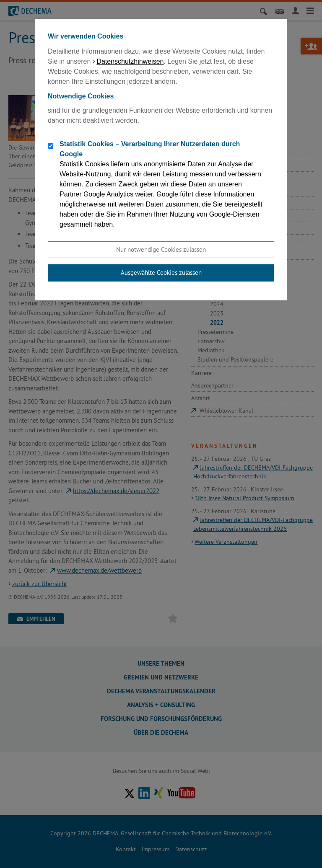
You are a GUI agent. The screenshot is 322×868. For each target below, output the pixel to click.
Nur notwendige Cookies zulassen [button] (161, 249)
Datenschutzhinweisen (130, 61)
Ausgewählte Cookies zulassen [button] (161, 273)
